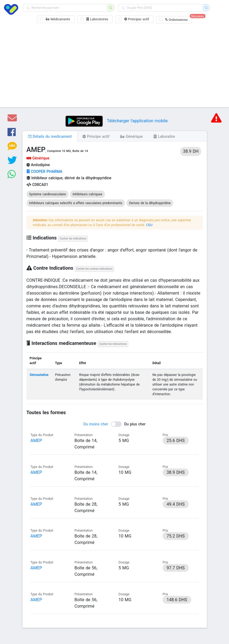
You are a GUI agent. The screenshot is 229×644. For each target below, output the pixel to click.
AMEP (36, 441)
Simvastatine (39, 375)
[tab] (50, 136)
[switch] (115, 424)
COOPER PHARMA (44, 172)
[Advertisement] (115, 64)
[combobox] (67, 8)
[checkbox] (56, 19)
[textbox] (67, 8)
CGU (149, 225)
